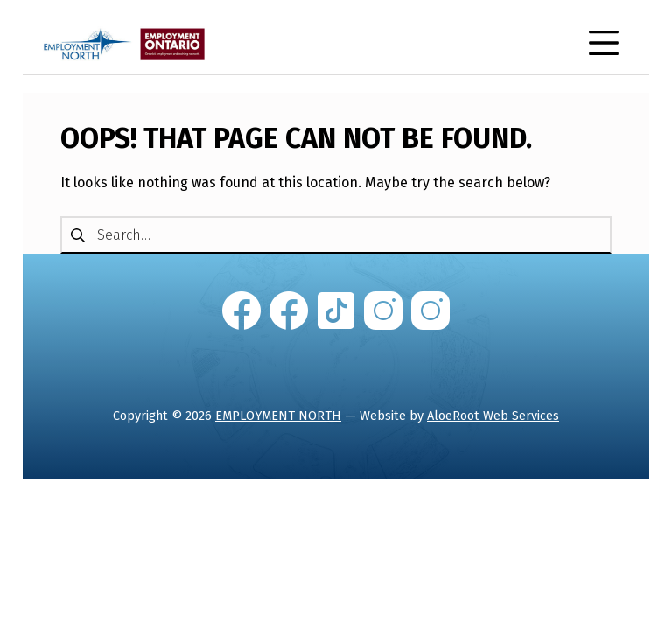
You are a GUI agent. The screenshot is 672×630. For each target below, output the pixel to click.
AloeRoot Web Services (493, 416)
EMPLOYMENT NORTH (278, 416)
